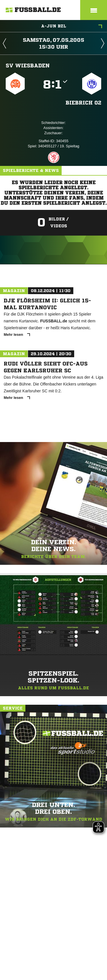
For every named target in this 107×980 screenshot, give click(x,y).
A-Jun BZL (72, 27)
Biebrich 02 (83, 103)
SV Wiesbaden (28, 65)
